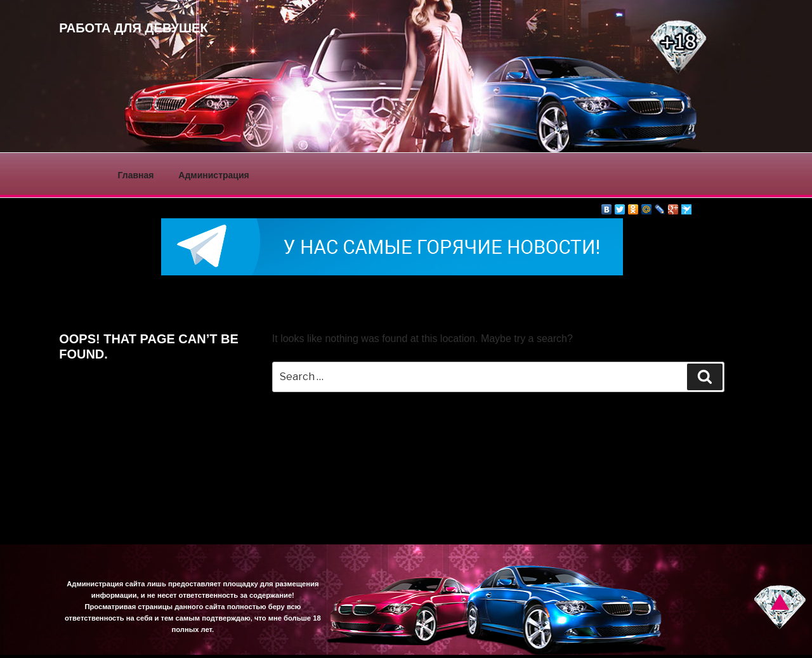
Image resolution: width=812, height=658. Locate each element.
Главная (136, 175)
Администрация (213, 175)
